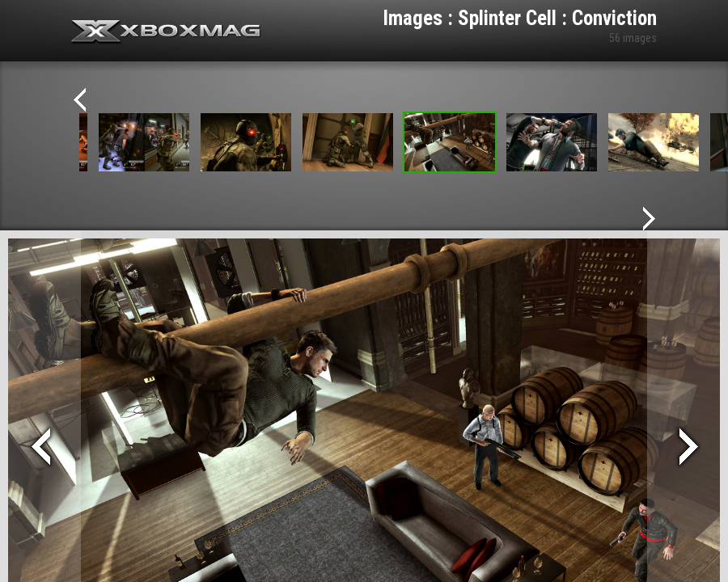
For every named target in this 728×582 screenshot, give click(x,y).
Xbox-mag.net (166, 32)
